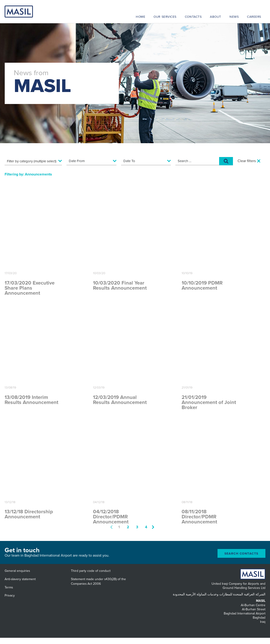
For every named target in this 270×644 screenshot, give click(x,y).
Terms (9, 587)
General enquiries (17, 571)
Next (153, 527)
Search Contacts (242, 554)
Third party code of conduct (91, 571)
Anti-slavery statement (20, 579)
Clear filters (247, 161)
